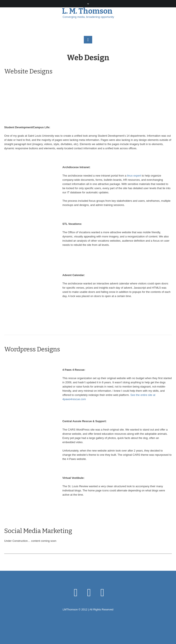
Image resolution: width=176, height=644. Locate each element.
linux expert (134, 176)
